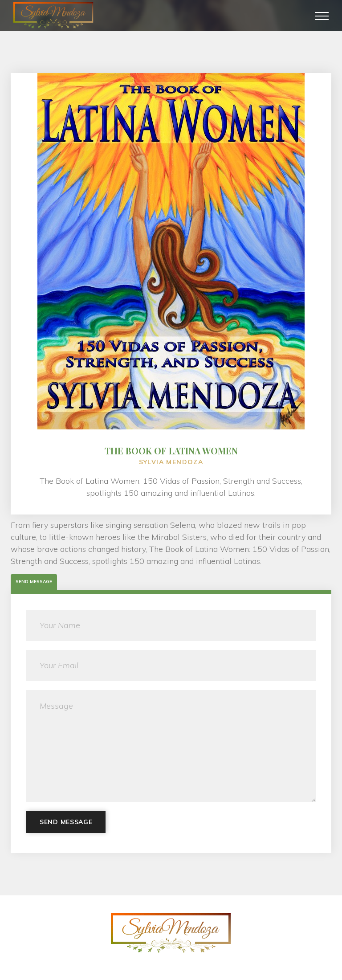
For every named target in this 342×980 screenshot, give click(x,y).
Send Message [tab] (34, 582)
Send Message (66, 822)
